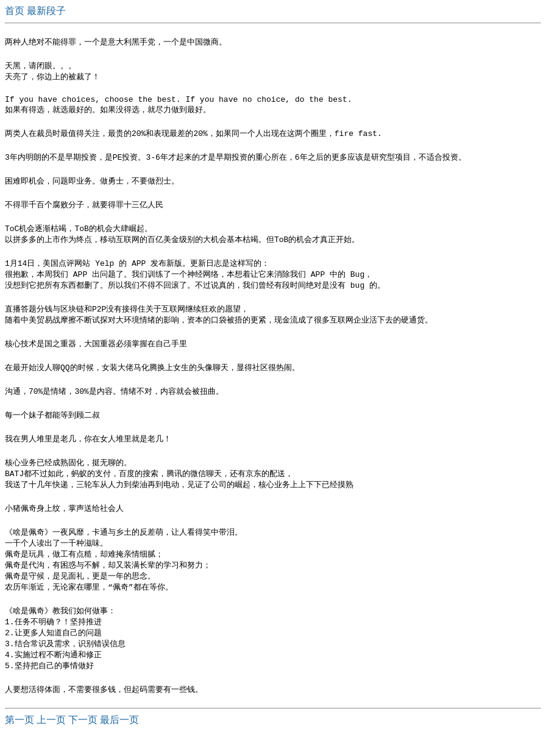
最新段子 (46, 11)
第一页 (19, 744)
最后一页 (119, 744)
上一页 (51, 744)
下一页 (83, 744)
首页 (16, 11)
